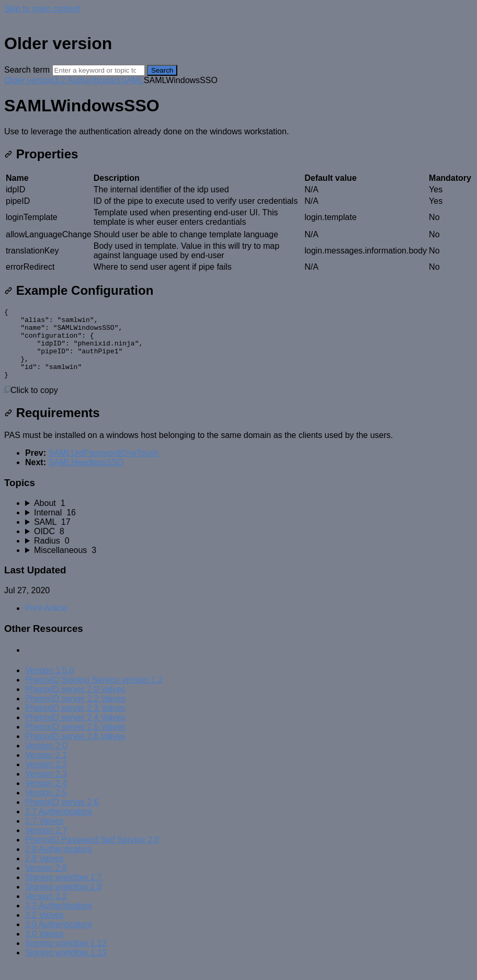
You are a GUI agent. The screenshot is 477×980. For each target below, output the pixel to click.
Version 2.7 (46, 844)
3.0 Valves (44, 948)
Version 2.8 (46, 882)
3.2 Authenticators (87, 80)
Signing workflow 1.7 (64, 891)
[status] (238, 132)
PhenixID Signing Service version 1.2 (94, 694)
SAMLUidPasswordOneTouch (103, 467)
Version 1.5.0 (49, 684)
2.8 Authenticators (59, 863)
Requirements (52, 427)
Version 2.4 (46, 797)
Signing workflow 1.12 (66, 957)
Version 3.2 (46, 910)
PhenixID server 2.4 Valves (75, 731)
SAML (132, 80)
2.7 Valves (44, 835)
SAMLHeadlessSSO (86, 476)
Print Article (46, 622)
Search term (27, 70)
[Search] (99, 70)
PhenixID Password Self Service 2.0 (92, 854)
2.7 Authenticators (59, 826)
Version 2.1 (46, 769)
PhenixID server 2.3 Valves (75, 722)
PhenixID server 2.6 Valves (75, 750)
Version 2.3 (46, 788)
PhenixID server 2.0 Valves (75, 703)
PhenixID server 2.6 (62, 816)
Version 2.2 (46, 779)
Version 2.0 (46, 760)
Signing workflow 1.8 (64, 901)
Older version (29, 80)
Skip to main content (42, 9)
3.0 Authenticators (59, 938)
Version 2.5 (46, 807)
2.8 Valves (44, 873)
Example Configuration (79, 290)
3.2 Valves (44, 929)
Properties (41, 154)
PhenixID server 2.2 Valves (75, 713)
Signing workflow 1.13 (66, 967)
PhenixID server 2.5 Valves (75, 741)
